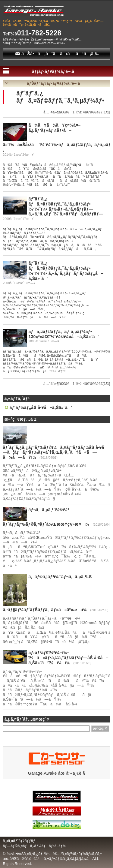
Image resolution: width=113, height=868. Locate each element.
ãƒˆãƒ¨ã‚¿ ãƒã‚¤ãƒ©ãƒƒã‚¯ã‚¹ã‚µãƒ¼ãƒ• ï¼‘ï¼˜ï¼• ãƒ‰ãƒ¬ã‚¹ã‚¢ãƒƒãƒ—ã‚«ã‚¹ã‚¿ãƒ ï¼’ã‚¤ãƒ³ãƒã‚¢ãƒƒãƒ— (66, 206)
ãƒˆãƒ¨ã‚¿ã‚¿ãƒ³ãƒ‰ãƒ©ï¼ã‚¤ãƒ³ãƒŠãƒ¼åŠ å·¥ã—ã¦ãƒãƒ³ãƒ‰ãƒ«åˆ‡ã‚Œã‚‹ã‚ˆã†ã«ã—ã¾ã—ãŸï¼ (55, 452)
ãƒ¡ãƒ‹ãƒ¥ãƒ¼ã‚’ (56, 71)
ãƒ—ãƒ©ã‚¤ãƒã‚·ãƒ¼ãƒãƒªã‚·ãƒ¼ (34, 846)
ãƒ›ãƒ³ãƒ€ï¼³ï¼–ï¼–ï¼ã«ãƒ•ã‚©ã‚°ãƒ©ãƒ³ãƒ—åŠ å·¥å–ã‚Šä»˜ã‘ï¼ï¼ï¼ (68, 658)
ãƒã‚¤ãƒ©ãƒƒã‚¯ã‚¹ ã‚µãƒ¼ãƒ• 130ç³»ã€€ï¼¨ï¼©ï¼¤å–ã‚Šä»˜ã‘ (64, 334)
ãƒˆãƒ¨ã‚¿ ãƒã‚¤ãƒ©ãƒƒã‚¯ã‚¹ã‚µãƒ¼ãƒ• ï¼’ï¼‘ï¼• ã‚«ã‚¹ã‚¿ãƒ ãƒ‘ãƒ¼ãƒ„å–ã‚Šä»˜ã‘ (66, 271)
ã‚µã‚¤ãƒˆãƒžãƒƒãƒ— (21, 841)
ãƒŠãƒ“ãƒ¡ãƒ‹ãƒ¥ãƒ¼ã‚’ (56, 83)
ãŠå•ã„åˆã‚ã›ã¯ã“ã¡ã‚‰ (57, 54)
